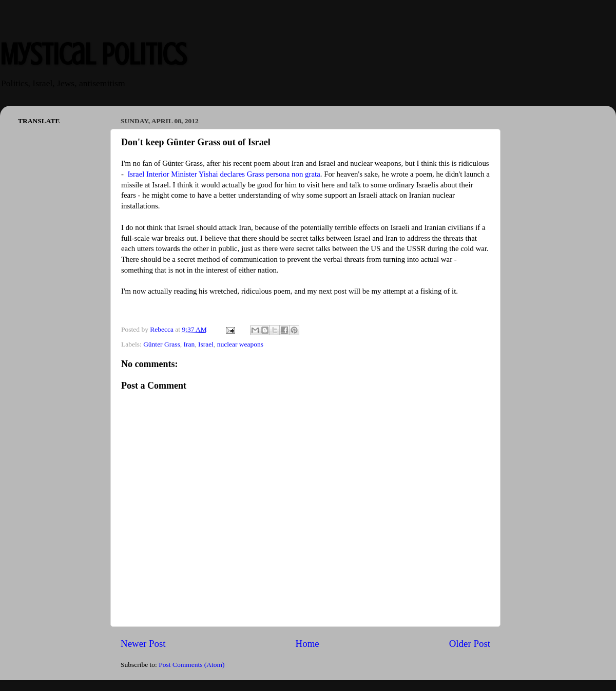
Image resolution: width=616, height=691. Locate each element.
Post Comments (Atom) (191, 665)
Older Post (470, 644)
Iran (189, 344)
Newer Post (143, 644)
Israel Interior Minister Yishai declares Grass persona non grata (224, 174)
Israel (206, 344)
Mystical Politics (93, 54)
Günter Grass (162, 344)
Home (307, 644)
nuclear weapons (240, 344)
